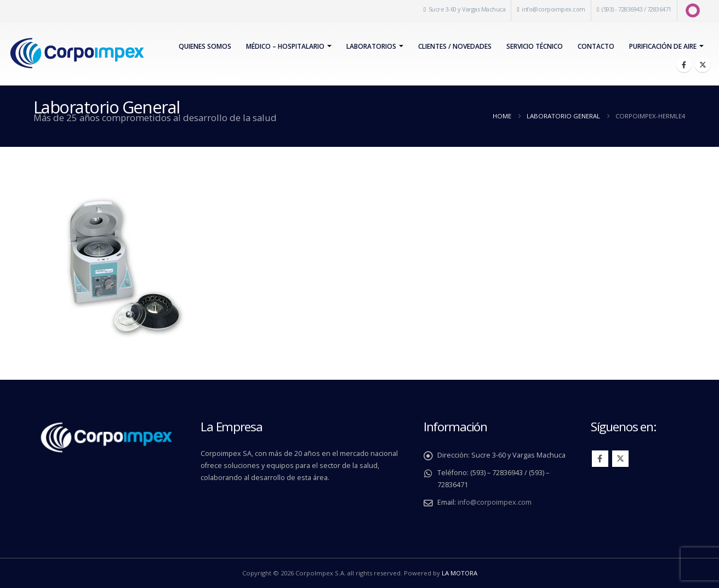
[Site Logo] (77, 53)
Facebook (600, 459)
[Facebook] (684, 65)
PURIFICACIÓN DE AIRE (663, 46)
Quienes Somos (205, 46)
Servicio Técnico (535, 46)
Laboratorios (371, 46)
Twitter (620, 459)
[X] (703, 65)
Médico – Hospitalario (285, 46)
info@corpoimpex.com (553, 9)
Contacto (596, 46)
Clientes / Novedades (455, 46)
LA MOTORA (460, 573)
